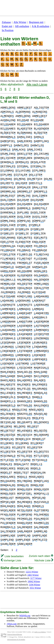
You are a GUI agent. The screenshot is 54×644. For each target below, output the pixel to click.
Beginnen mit (36, 22)
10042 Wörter (34, 581)
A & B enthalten (40, 26)
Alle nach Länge (37, 84)
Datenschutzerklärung (15, 634)
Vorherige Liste (11, 560)
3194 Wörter (35, 585)
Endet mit (7, 26)
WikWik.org (25, 616)
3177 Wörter (36, 578)
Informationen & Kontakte (16, 640)
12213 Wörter (32, 572)
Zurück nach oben (41, 556)
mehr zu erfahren (40, 632)
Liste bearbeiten (12, 556)
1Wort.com (12, 624)
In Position (8, 30)
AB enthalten (22, 26)
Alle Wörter (20, 22)
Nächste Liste (44, 560)
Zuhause (6, 22)
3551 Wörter (35, 588)
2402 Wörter (33, 575)
